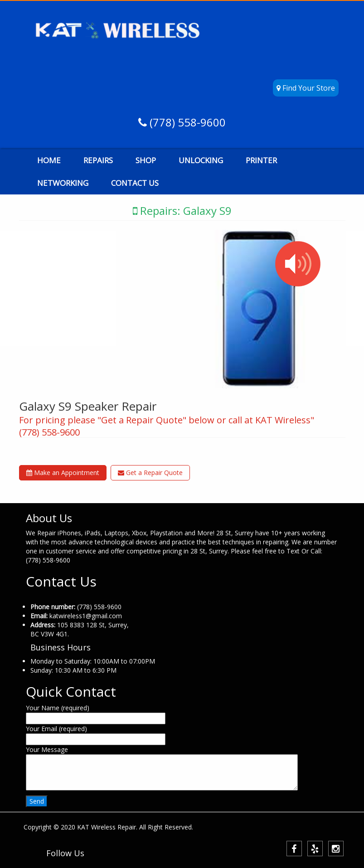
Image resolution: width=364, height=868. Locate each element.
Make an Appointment (63, 473)
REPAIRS (98, 160)
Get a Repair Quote (150, 473)
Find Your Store (306, 88)
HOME (49, 160)
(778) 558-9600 (186, 122)
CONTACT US (135, 183)
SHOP (146, 160)
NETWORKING (63, 183)
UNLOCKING (201, 160)
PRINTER (261, 160)
